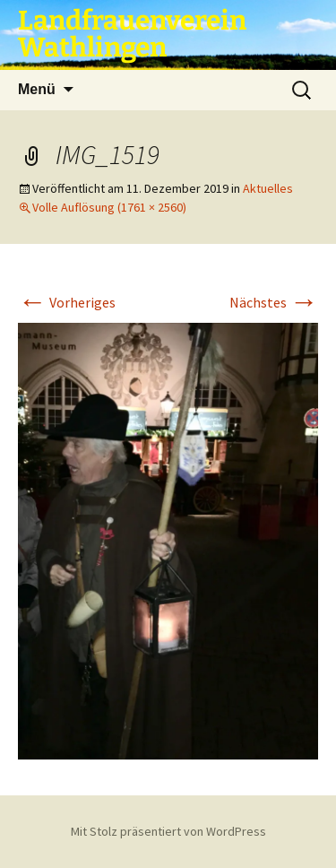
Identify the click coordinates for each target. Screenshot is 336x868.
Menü (37, 89)
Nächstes (274, 302)
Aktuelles (268, 188)
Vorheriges (67, 302)
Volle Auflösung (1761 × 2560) (109, 207)
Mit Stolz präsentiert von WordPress (168, 831)
